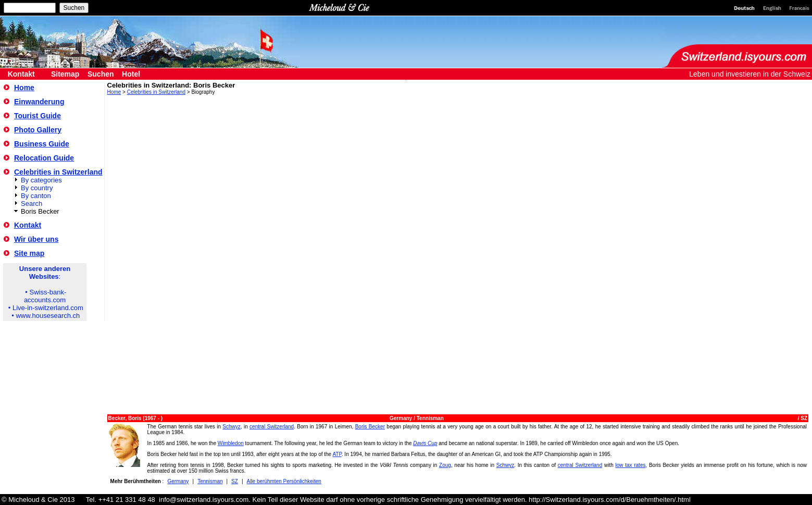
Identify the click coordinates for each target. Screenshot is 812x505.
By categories (41, 180)
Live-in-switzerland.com (48, 308)
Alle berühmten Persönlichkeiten (284, 481)
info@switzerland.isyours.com (204, 500)
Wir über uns (36, 239)
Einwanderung (39, 102)
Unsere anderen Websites (45, 273)
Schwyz (231, 427)
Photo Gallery (38, 130)
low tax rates (630, 465)
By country (37, 188)
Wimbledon (231, 443)
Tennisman (430, 418)
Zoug (445, 465)
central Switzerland (272, 427)
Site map (29, 253)
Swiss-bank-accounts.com (45, 296)
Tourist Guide (38, 116)
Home (24, 88)
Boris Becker (370, 427)
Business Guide (42, 144)
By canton (36, 196)
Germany (402, 418)
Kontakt (28, 225)
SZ (804, 418)
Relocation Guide (44, 158)
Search (32, 204)
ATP (337, 454)
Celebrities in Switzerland (58, 172)
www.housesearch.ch (48, 316)
